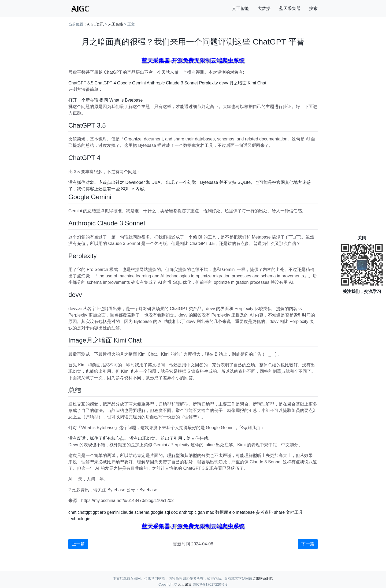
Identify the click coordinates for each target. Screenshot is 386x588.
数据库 (222, 512)
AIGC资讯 (95, 24)
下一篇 (308, 544)
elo (232, 512)
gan (201, 512)
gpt (96, 512)
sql (167, 512)
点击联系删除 (263, 578)
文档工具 (294, 512)
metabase (245, 512)
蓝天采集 (185, 584)
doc (175, 512)
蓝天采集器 (290, 8)
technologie (79, 519)
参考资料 (264, 512)
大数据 (264, 8)
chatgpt (84, 512)
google (157, 512)
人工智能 (240, 8)
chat (72, 512)
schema (142, 512)
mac (210, 512)
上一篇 (78, 544)
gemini (113, 512)
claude (127, 512)
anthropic (188, 512)
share (279, 512)
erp (103, 512)
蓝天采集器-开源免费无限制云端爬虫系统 (193, 60)
